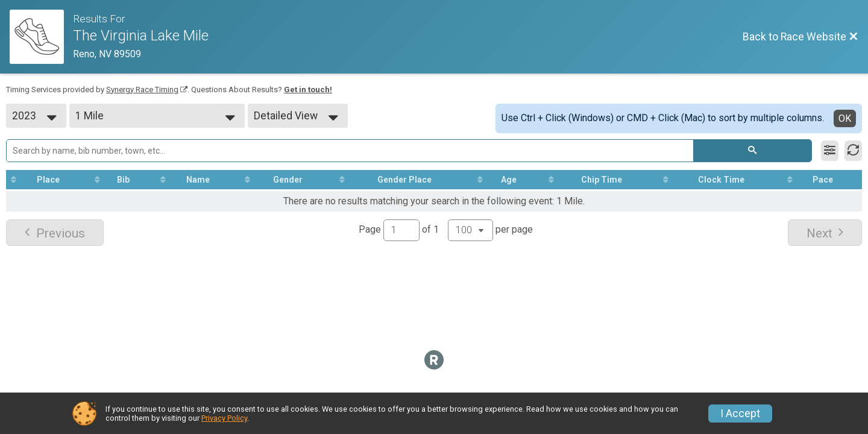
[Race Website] (41, 37)
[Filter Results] (830, 151)
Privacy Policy (224, 418)
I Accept (740, 414)
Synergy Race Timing (142, 90)
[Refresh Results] (853, 151)
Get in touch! (308, 90)
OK (845, 118)
